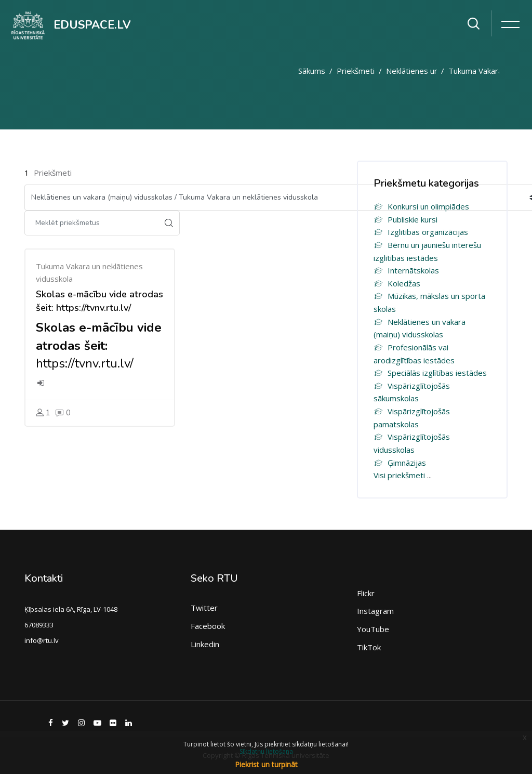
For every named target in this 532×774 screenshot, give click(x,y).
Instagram (375, 611)
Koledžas (397, 283)
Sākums (312, 71)
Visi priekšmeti (399, 475)
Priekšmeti (356, 71)
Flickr (366, 593)
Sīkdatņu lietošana (266, 751)
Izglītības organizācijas (421, 232)
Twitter (204, 608)
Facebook (208, 626)
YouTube (373, 629)
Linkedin (205, 644)
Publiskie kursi (405, 219)
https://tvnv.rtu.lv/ (85, 363)
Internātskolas (406, 270)
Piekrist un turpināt (266, 764)
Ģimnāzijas (400, 463)
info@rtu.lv (42, 640)
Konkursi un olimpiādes (421, 206)
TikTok (369, 647)
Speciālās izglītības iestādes (430, 373)
